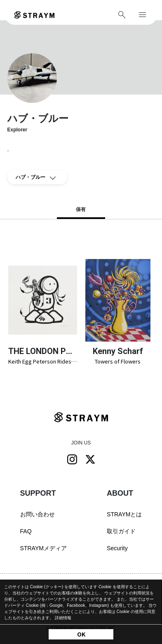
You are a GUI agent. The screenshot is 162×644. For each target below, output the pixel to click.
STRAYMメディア (43, 548)
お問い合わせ (38, 514)
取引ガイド (121, 531)
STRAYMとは (124, 514)
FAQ (26, 531)
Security (117, 548)
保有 (81, 209)
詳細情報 (63, 618)
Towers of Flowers (118, 361)
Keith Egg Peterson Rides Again (43, 361)
